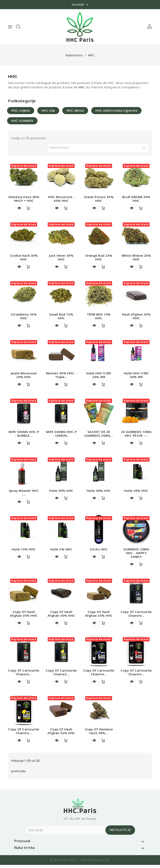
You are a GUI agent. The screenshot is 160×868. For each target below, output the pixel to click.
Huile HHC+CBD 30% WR (136, 376)
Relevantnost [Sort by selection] (98, 148)
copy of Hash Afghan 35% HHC (24, 616)
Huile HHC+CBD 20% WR (99, 376)
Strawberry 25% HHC (24, 317)
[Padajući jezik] (81, 4)
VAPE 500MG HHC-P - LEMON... (61, 435)
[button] (150, 27)
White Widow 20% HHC (136, 258)
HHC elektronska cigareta (116, 111)
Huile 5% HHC (61, 551)
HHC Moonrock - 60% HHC (61, 199)
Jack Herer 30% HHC (61, 258)
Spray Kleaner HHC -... (24, 494)
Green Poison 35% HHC (99, 199)
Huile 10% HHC (24, 551)
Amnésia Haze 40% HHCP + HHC (24, 199)
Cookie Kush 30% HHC (24, 258)
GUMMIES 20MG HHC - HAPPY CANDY (136, 555)
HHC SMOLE (75, 111)
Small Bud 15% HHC (61, 317)
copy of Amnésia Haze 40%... (99, 734)
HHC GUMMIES (22, 121)
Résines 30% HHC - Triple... (61, 376)
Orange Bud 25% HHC (99, 258)
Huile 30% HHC (61, 492)
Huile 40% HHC (99, 492)
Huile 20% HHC (136, 492)
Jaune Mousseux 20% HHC (24, 376)
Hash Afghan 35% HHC (136, 317)
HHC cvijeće (21, 111)
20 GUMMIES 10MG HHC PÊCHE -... (136, 435)
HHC (82, 87)
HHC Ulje (48, 111)
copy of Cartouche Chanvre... (136, 616)
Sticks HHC (99, 551)
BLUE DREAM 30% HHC (136, 199)
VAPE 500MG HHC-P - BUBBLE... (24, 435)
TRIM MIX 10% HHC (99, 317)
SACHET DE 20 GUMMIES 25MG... (99, 435)
